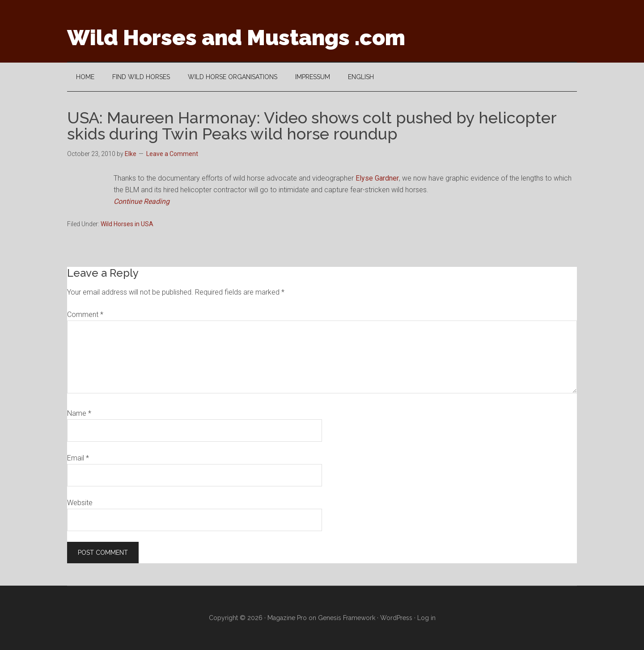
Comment (85, 314)
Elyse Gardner (377, 178)
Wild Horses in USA (127, 224)
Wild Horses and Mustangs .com (236, 38)
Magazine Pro (287, 618)
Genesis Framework (347, 618)
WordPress (396, 618)
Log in (426, 618)
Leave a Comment (172, 154)
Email (78, 458)
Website (80, 503)
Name (79, 413)
